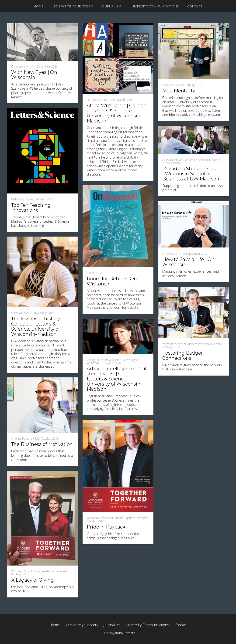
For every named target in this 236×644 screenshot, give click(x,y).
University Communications (154, 6)
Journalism (111, 6)
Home (39, 6)
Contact (195, 6)
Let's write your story (72, 6)
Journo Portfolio (125, 633)
